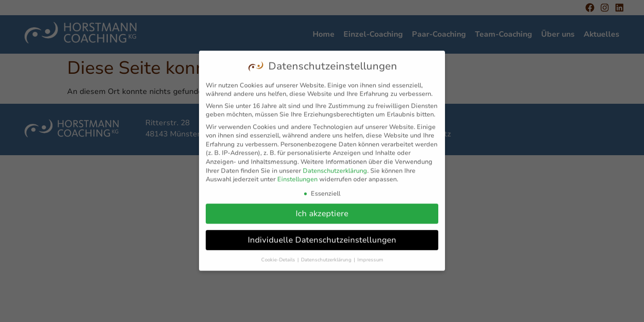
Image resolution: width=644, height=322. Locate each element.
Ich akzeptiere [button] (322, 211)
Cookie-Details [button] (279, 257)
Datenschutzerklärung (335, 168)
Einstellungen (297, 177)
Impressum (370, 257)
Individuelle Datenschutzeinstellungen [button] (322, 237)
